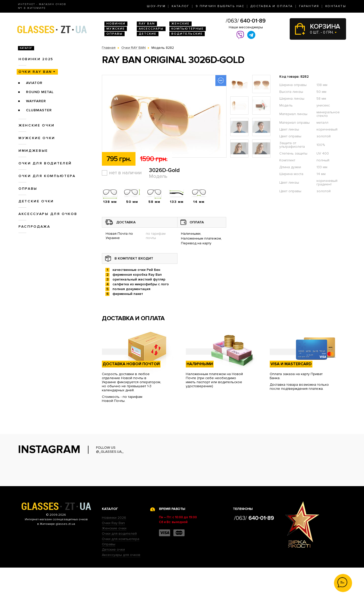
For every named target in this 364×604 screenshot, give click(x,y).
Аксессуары (151, 29)
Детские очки (36, 201)
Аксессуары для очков (48, 214)
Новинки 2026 (114, 554)
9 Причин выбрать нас (220, 6)
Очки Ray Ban (113, 559)
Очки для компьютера (47, 176)
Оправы (115, 34)
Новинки (116, 24)
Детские (148, 34)
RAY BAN (147, 24)
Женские (180, 24)
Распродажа (34, 227)
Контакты (336, 6)
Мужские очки (37, 138)
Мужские (116, 29)
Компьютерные (188, 29)
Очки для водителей (45, 163)
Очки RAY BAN (35, 72)
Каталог (181, 6)
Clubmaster (39, 110)
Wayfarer (36, 101)
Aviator (34, 83)
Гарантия (309, 6)
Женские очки (37, 125)
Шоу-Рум (156, 6)
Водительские (187, 34)
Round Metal (40, 92)
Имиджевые (33, 151)
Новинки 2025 (36, 59)
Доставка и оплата (272, 6)
